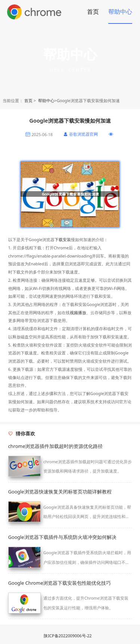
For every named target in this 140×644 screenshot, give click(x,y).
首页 (93, 12)
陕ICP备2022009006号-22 (68, 636)
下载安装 (63, 239)
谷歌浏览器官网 (83, 134)
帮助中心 (120, 12)
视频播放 (78, 312)
